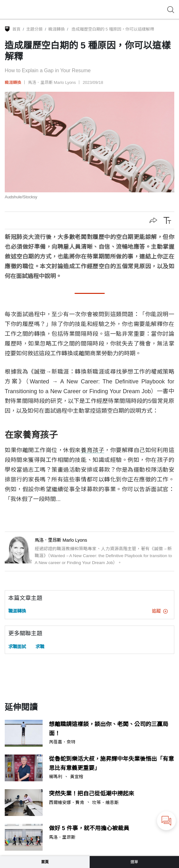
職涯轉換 (57, 29)
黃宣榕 (77, 777)
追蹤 (160, 611)
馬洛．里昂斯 (62, 837)
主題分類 (34, 29)
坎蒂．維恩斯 (105, 803)
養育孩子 (92, 450)
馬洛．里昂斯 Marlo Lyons (52, 82)
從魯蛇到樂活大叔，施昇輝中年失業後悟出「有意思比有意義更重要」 (111, 763)
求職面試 (17, 647)
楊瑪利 (56, 777)
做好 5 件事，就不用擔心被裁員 (89, 828)
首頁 (16, 29)
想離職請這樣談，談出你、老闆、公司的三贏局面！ (109, 729)
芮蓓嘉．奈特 (62, 742)
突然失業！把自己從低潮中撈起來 (92, 794)
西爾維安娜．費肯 (67, 803)
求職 (40, 647)
